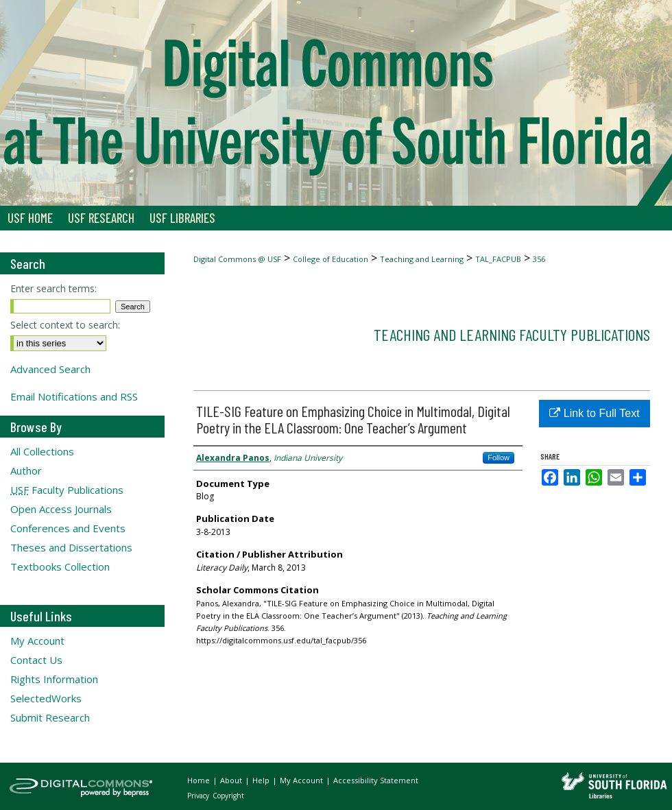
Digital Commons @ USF (237, 259)
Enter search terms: (53, 288)
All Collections (42, 451)
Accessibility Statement (376, 780)
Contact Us (36, 660)
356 (539, 259)
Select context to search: (65, 325)
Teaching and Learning (422, 259)
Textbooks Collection (60, 567)
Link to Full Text (594, 413)
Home (200, 780)
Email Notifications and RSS (74, 396)
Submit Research (50, 717)
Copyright (228, 796)
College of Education (331, 259)
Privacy (199, 796)
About (232, 780)
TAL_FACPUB (498, 259)
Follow (499, 457)
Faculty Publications (67, 490)
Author (26, 470)
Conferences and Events (68, 528)
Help (262, 780)
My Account (37, 641)
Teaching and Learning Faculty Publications (512, 334)
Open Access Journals (61, 509)
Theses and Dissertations (71, 547)
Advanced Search (50, 369)
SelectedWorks (46, 698)
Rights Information (54, 679)
